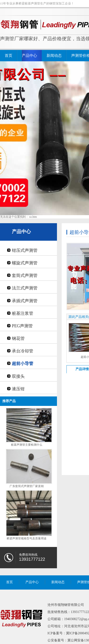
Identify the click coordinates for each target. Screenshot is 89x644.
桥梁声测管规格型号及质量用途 (27, 538)
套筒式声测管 (25, 275)
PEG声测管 (22, 326)
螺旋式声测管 (25, 263)
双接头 (18, 376)
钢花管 (18, 338)
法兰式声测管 (25, 288)
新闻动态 (54, 56)
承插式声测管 (25, 301)
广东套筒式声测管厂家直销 (27, 486)
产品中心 (29, 56)
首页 (9, 56)
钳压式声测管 (25, 250)
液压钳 (18, 389)
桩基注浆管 (23, 313)
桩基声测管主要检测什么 (27, 445)
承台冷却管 (23, 351)
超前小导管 (23, 364)
